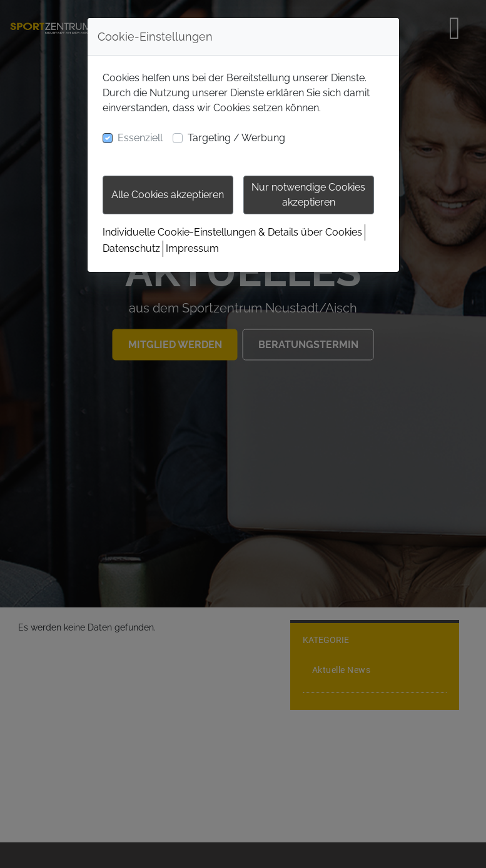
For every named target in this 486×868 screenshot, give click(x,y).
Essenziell (140, 138)
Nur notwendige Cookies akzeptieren (308, 195)
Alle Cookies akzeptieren (168, 195)
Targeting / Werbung (236, 138)
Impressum (192, 248)
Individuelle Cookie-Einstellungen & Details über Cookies (232, 232)
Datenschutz (131, 248)
